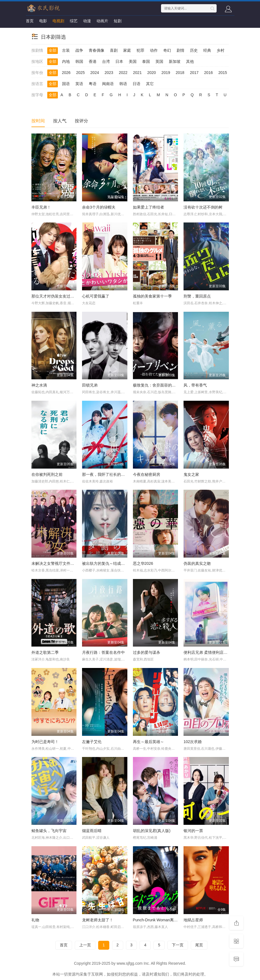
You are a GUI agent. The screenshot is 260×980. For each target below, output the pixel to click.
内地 (66, 61)
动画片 (102, 21)
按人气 (60, 121)
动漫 (87, 21)
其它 (150, 84)
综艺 (74, 21)
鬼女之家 (191, 474)
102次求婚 (193, 742)
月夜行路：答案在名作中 (103, 652)
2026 (66, 73)
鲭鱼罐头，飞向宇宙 (49, 831)
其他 (190, 61)
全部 (53, 50)
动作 (154, 50)
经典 (207, 50)
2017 (194, 73)
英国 (159, 61)
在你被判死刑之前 (47, 474)
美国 (133, 61)
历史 (194, 50)
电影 (43, 21)
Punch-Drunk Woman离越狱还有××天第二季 (171, 920)
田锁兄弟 (90, 385)
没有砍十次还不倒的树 (203, 207)
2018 (180, 73)
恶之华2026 (143, 563)
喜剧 (114, 50)
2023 (109, 73)
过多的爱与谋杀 (147, 652)
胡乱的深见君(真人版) (152, 831)
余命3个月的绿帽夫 (99, 207)
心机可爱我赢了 (96, 296)
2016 (208, 73)
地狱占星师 (193, 920)
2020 (151, 73)
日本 (119, 61)
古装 (66, 50)
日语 (137, 84)
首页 (30, 21)
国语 (66, 84)
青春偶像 (96, 50)
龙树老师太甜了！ (98, 920)
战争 (79, 50)
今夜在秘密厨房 (147, 474)
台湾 (106, 61)
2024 (95, 73)
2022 (123, 73)
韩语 (123, 84)
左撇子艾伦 (92, 742)
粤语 (93, 84)
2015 (223, 73)
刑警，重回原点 (197, 296)
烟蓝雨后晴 (92, 831)
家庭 (127, 50)
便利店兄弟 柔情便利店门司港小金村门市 (219, 652)
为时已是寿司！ (45, 742)
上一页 (85, 945)
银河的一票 (193, 831)
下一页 (178, 945)
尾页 (199, 945)
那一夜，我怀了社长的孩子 (105, 474)
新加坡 (175, 61)
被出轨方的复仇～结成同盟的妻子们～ (115, 563)
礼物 (35, 920)
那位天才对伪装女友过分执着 (57, 296)
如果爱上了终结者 (148, 207)
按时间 (38, 121)
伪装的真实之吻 (197, 563)
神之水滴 (39, 385)
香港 (93, 61)
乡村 (221, 50)
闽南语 (108, 84)
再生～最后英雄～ (148, 742)
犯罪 (140, 50)
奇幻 (167, 50)
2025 (81, 73)
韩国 (79, 61)
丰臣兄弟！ (41, 207)
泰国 (146, 61)
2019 (166, 73)
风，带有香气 (195, 385)
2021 (137, 73)
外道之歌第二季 (45, 652)
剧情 (180, 50)
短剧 (118, 21)
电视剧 (58, 21)
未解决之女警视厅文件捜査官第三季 (63, 563)
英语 (79, 84)
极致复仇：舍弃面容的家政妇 (158, 385)
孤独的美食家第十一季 (152, 296)
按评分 (81, 121)
